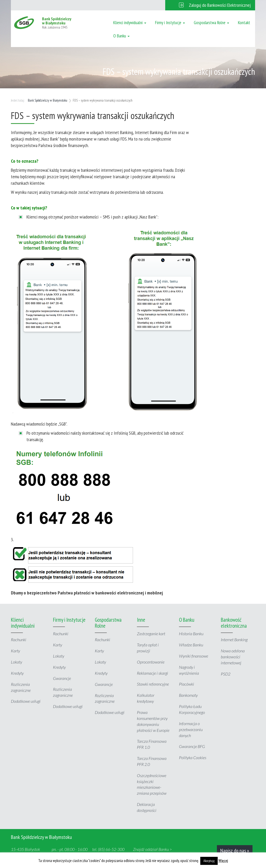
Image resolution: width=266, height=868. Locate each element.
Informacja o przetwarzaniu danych (191, 729)
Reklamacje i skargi (152, 673)
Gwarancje (62, 678)
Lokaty (16, 662)
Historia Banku (191, 634)
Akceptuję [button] (209, 861)
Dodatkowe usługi (26, 701)
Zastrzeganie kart (151, 634)
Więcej (223, 861)
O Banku (121, 36)
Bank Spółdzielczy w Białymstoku (48, 100)
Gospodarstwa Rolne (211, 23)
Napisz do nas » (235, 851)
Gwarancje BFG (192, 746)
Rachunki (19, 640)
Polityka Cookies (193, 757)
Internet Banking (234, 640)
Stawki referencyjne (153, 684)
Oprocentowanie (151, 662)
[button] (210, 5)
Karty (15, 651)
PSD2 (226, 674)
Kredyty (17, 673)
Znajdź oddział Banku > (152, 849)
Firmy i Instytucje (170, 23)
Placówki (187, 684)
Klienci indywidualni (130, 23)
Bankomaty (188, 695)
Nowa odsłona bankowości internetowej (233, 657)
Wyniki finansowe (194, 656)
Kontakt (244, 23)
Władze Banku (191, 645)
